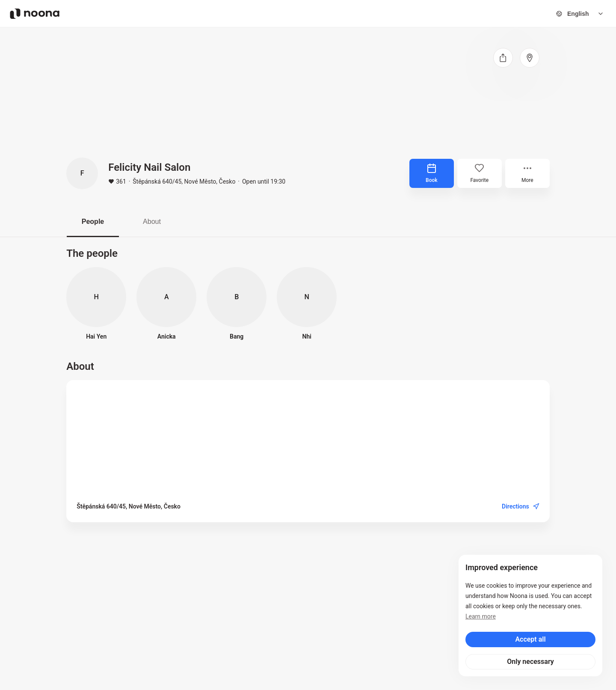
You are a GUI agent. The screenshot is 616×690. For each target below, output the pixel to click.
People (93, 222)
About (152, 222)
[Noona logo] (35, 14)
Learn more (481, 616)
